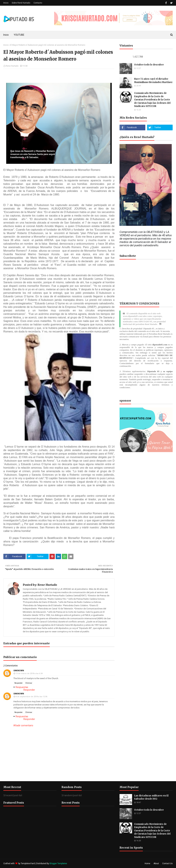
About (156, 863)
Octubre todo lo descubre (149, 65)
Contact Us (167, 863)
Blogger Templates (58, 863)
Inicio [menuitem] (6, 35)
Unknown (19, 671)
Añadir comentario (23, 725)
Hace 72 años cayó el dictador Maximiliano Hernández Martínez (153, 81)
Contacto (38, 3)
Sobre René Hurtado (21, 3)
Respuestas (22, 687)
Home (147, 863)
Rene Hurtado (12, 66)
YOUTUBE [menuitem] (19, 35)
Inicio (6, 3)
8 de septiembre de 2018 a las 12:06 (31, 697)
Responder (19, 683)
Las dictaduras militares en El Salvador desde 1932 (151, 797)
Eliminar (29, 683)
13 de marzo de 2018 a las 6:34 (29, 674)
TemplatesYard (28, 863)
